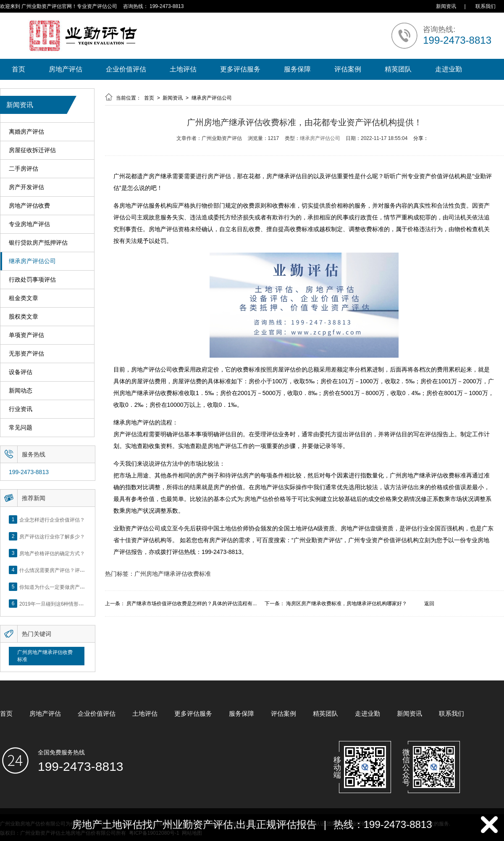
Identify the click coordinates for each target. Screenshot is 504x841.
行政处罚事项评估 (32, 280)
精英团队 (398, 69)
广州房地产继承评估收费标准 (45, 656)
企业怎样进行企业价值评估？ (52, 519)
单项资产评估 (26, 335)
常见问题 (21, 428)
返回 (429, 604)
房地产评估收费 (29, 206)
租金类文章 (24, 298)
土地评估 (183, 69)
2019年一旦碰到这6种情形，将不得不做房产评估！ (77, 604)
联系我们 (486, 6)
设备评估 (21, 372)
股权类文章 (24, 317)
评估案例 (348, 69)
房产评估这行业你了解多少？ (52, 536)
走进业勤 (449, 69)
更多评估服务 (240, 69)
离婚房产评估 (26, 132)
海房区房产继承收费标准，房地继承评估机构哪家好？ (346, 604)
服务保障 (297, 69)
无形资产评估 (26, 354)
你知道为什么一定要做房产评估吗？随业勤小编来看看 (80, 587)
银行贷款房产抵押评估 (38, 243)
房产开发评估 (26, 187)
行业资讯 (21, 409)
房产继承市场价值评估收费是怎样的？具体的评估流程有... (192, 604)
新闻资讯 (446, 6)
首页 (18, 69)
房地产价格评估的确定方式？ (52, 553)
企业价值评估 (126, 69)
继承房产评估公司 (32, 261)
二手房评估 (24, 169)
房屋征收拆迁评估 (32, 150)
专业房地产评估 (29, 224)
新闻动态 (21, 391)
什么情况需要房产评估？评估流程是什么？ (67, 570)
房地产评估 (66, 69)
